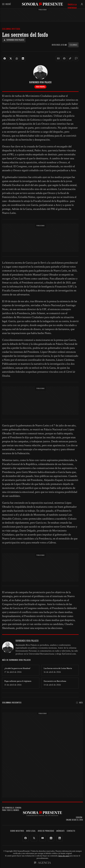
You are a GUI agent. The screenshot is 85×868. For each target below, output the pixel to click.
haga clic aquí (64, 856)
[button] (58, 59)
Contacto (71, 831)
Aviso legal (31, 831)
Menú (7, 4)
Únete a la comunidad (72, 5)
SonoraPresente (42, 4)
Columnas (73, 45)
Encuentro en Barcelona (55, 681)
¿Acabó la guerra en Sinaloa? (17, 668)
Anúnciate (60, 831)
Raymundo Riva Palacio (14, 40)
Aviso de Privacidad (46, 831)
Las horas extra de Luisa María (58, 668)
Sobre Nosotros (17, 831)
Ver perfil (40, 87)
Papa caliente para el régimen (18, 681)
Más (79, 703)
